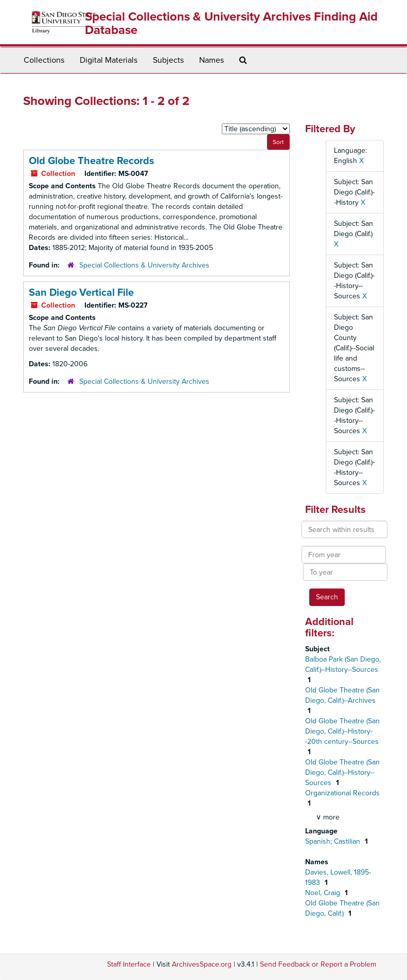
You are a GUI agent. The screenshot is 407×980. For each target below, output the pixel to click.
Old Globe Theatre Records (92, 161)
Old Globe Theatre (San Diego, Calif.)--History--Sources (342, 772)
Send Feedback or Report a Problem (318, 964)
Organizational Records (342, 793)
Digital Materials (109, 60)
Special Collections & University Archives (144, 265)
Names (211, 60)
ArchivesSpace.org (202, 964)
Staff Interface (129, 964)
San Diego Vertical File (81, 293)
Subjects (168, 60)
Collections (44, 60)
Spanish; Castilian (334, 841)
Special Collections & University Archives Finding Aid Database (231, 23)
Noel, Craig (324, 893)
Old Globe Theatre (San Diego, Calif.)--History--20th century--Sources (342, 731)
